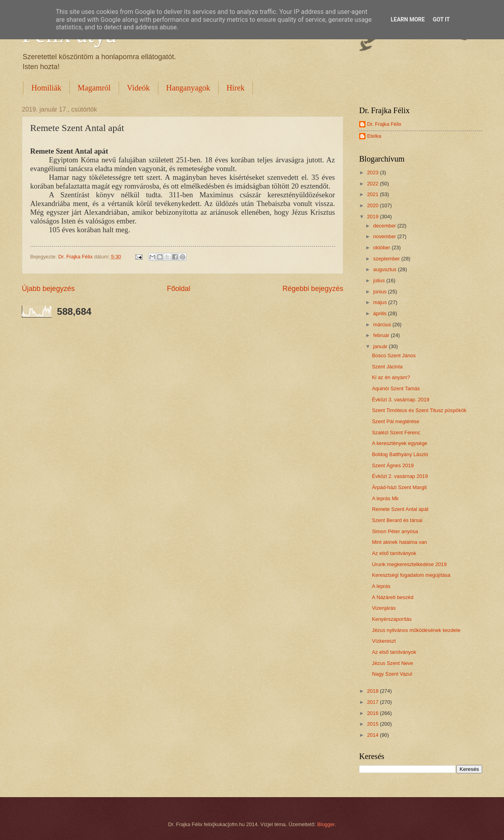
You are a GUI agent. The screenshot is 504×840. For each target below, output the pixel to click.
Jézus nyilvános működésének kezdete (416, 630)
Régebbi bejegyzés (313, 289)
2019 (373, 217)
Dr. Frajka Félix (384, 124)
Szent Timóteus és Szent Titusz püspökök (419, 410)
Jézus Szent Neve (392, 663)
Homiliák (46, 88)
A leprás (381, 586)
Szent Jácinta (387, 367)
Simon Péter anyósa (395, 531)
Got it (441, 19)
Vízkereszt (384, 641)
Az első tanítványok (394, 553)
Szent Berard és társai (397, 520)
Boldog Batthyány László (400, 454)
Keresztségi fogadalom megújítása (411, 575)
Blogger (326, 824)
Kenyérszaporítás (392, 619)
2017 (373, 702)
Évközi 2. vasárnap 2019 (400, 476)
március (383, 325)
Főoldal (178, 289)
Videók (139, 88)
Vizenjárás (384, 608)
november (385, 236)
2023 (373, 172)
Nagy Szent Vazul (392, 674)
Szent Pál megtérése (396, 421)
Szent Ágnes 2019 (393, 465)
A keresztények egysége (400, 443)
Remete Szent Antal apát (400, 509)
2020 (373, 205)
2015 (373, 724)
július (380, 280)
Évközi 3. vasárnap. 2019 (401, 400)
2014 (373, 735)
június (380, 292)
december (385, 226)
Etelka (374, 136)
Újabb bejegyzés (48, 289)
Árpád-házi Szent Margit (399, 487)
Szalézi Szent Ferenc (396, 433)
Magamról (94, 88)
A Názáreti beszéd (393, 597)
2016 (373, 713)
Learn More (408, 19)
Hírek (236, 88)
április (380, 313)
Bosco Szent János (394, 355)
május (381, 302)
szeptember (387, 259)
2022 (373, 184)
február (382, 335)
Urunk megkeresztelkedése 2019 (409, 564)
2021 (373, 194)
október (382, 248)
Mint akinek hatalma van (399, 542)
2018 (373, 691)
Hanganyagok (188, 88)
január (381, 346)
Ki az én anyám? (391, 377)
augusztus (385, 269)
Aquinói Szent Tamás (396, 388)
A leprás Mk (385, 498)
